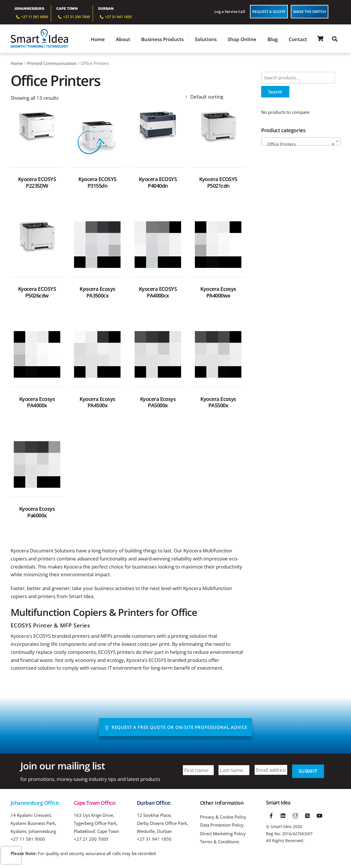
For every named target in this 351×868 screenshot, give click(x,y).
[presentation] (11, 855)
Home (98, 40)
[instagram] (295, 815)
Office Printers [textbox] (299, 145)
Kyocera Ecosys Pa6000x (37, 513)
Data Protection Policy (222, 826)
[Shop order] (214, 97)
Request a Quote (269, 11)
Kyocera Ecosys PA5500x (218, 403)
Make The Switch (310, 11)
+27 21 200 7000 (91, 840)
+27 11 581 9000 (28, 840)
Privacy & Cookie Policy (223, 818)
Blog (273, 40)
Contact (298, 40)
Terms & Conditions (220, 842)
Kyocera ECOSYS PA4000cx (158, 293)
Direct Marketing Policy (223, 835)
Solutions (206, 40)
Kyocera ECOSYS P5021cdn (218, 183)
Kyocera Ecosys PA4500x (97, 403)
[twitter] (307, 815)
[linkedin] (283, 815)
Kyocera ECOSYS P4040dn (158, 183)
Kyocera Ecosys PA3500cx (97, 293)
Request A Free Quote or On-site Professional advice (176, 728)
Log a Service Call (230, 11)
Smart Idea (281, 827)
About (123, 40)
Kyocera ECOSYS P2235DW (37, 183)
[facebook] (272, 815)
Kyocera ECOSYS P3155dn (97, 183)
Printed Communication (52, 64)
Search (275, 92)
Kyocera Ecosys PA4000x (37, 403)
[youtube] (319, 815)
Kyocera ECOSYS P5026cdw (37, 293)
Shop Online (242, 40)
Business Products (162, 40)
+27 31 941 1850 (154, 840)
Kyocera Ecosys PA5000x (158, 403)
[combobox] (301, 142)
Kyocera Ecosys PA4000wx (218, 293)
